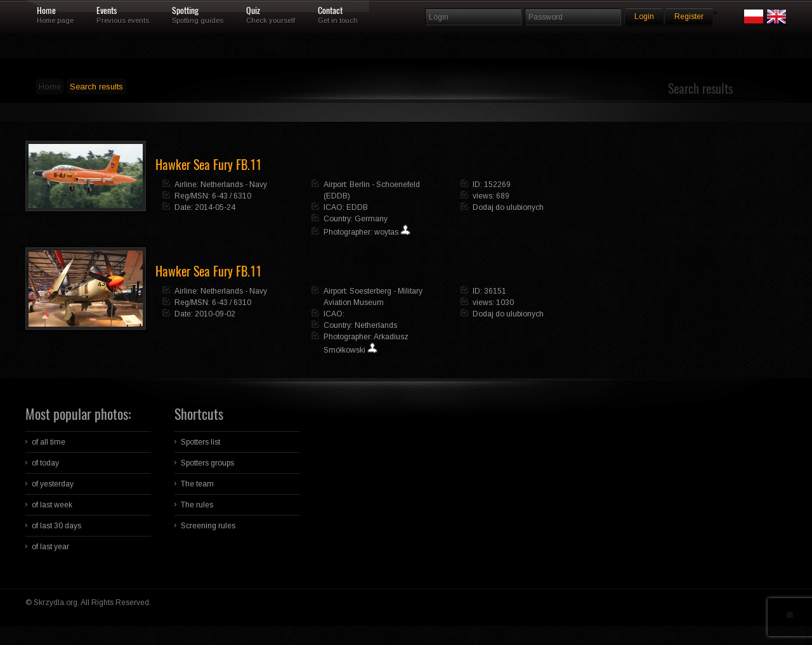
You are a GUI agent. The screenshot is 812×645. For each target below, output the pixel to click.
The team (197, 484)
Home (46, 11)
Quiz (253, 11)
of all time (49, 442)
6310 (242, 196)
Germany (371, 219)
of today (45, 463)
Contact (330, 11)
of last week (52, 505)
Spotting (185, 11)
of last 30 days (56, 526)
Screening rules (208, 526)
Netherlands (376, 325)
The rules (197, 505)
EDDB (357, 207)
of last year (50, 547)
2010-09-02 (215, 314)
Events (107, 11)
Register (689, 16)
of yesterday (53, 484)
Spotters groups (207, 463)
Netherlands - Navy (234, 185)
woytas (386, 232)
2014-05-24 (215, 207)
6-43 (220, 196)
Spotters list (200, 442)
